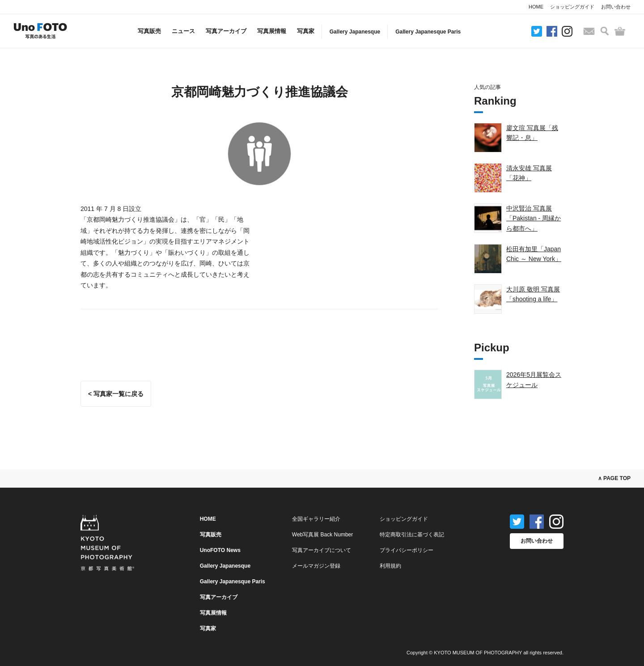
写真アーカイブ (226, 31)
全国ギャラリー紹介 (316, 519)
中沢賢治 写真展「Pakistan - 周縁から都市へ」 (534, 218)
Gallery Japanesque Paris (428, 32)
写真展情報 (272, 31)
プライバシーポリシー (407, 550)
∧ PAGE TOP (614, 478)
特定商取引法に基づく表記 (412, 535)
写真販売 (149, 31)
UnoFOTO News (220, 550)
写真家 (306, 31)
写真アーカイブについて (322, 550)
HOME (536, 7)
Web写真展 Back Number (322, 535)
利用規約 (390, 566)
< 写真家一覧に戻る (116, 394)
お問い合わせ (616, 7)
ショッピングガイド (572, 7)
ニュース (183, 31)
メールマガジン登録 (316, 566)
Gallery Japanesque (355, 32)
